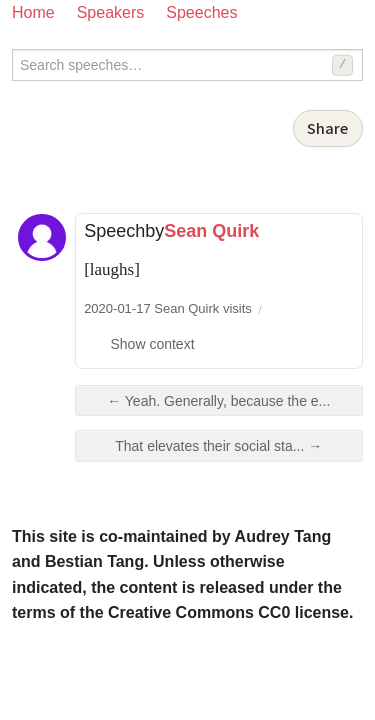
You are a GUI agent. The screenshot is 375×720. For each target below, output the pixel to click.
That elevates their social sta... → (218, 446)
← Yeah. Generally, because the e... (218, 401)
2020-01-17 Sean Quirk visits (168, 308)
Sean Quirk (211, 231)
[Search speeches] (187, 65)
